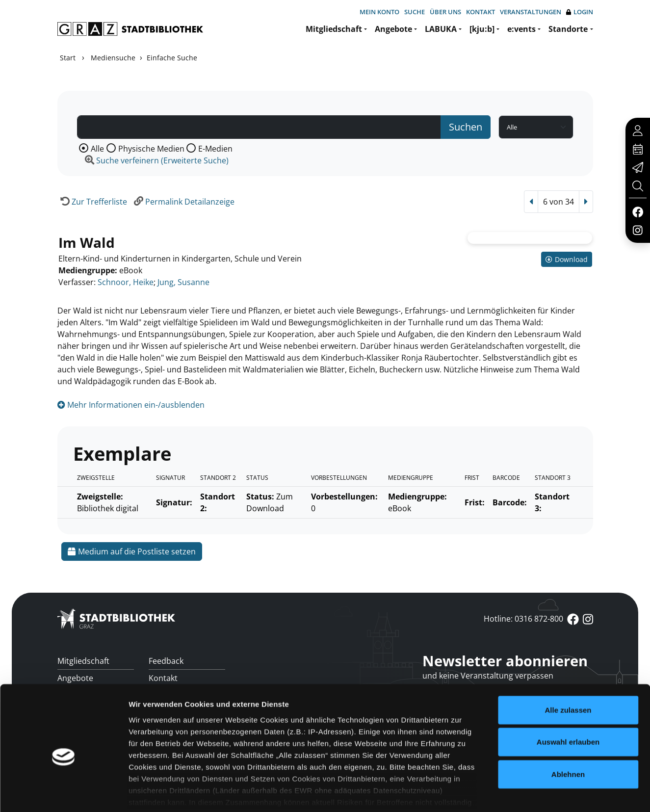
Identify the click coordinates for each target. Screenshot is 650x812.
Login (580, 12)
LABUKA (441, 29)
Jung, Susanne (183, 282)
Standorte (568, 29)
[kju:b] (482, 29)
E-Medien (215, 149)
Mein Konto (379, 12)
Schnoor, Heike (126, 282)
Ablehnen (568, 726)
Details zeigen (522, 793)
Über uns (445, 12)
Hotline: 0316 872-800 (523, 619)
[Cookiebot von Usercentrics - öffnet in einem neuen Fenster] (64, 793)
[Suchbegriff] (259, 127)
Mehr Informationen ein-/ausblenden (131, 405)
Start (68, 58)
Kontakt (481, 12)
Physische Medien (151, 149)
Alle (97, 149)
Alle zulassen (568, 662)
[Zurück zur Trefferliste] (92, 202)
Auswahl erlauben (568, 694)
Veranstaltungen (531, 12)
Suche (415, 12)
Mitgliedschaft (334, 29)
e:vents (521, 29)
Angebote (393, 29)
